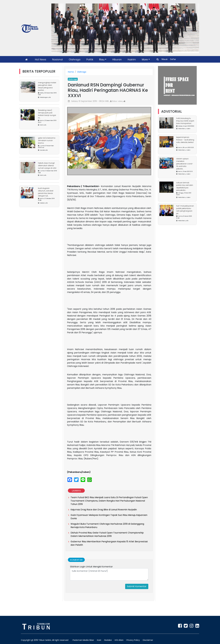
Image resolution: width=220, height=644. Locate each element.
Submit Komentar (137, 586)
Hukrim (132, 60)
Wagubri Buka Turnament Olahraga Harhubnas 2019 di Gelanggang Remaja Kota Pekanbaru (107, 526)
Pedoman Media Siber (84, 640)
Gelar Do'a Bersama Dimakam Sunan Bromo (47, 140)
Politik (90, 60)
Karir (99, 640)
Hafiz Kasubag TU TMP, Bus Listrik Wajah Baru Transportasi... (185, 121)
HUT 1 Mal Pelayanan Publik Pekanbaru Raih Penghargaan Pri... (185, 210)
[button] (73, 138)
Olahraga (75, 60)
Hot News (41, 60)
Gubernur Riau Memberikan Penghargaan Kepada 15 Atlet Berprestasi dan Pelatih (109, 543)
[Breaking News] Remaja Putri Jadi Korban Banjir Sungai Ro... (47, 114)
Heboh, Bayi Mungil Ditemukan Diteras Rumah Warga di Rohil (47, 166)
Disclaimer (148, 640)
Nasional (57, 60)
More (145, 60)
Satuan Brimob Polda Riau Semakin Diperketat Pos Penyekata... (185, 186)
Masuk (165, 59)
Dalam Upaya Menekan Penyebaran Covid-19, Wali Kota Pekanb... (185, 164)
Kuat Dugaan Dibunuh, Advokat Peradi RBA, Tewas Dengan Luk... (46, 192)
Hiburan (117, 60)
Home (71, 72)
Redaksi (108, 640)
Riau (102, 60)
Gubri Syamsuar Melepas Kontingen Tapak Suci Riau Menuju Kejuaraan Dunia (109, 517)
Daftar (173, 59)
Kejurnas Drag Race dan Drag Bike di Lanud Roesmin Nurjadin (104, 510)
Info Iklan (119, 640)
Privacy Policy (133, 640)
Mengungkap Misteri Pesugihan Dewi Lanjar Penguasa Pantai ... (47, 86)
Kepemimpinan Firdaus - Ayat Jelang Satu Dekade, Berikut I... (185, 141)
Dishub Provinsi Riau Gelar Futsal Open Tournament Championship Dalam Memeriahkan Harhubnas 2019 (107, 534)
